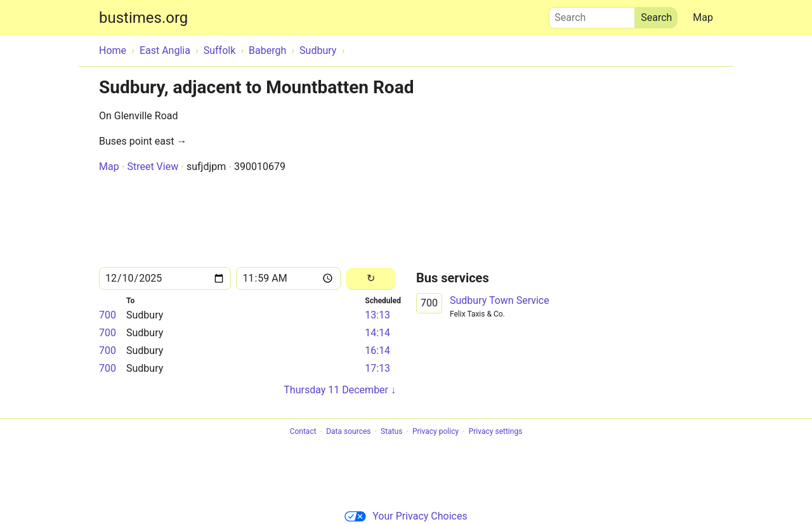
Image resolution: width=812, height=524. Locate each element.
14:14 (377, 333)
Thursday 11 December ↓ (340, 390)
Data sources (348, 432)
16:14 (377, 350)
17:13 (377, 368)
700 (108, 315)
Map (703, 17)
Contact (303, 432)
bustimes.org (143, 18)
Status (391, 432)
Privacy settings (496, 432)
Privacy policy (435, 432)
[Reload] (371, 279)
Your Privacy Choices (406, 516)
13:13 (377, 315)
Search (592, 15)
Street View (153, 167)
